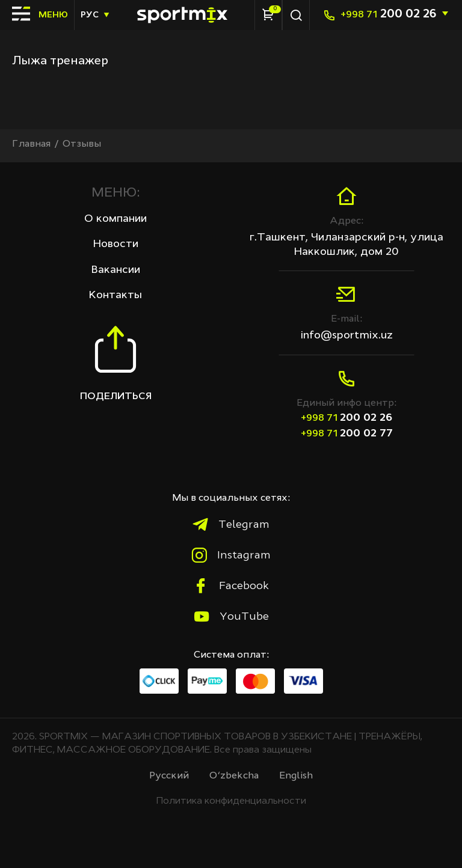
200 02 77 (347, 433)
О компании (115, 219)
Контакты (115, 295)
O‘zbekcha (234, 776)
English (296, 776)
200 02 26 (388, 14)
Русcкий (169, 776)
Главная (31, 144)
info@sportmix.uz (347, 335)
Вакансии (116, 270)
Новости (116, 244)
